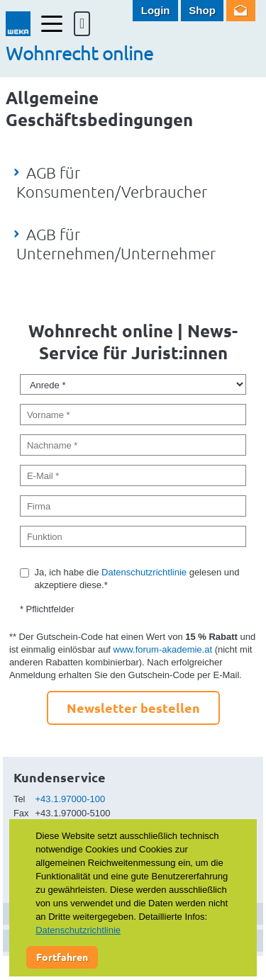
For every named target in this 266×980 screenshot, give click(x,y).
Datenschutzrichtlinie (144, 572)
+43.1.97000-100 (71, 799)
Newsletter (241, 11)
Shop (202, 10)
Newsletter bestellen (133, 708)
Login (156, 10)
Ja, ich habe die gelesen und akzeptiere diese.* (137, 579)
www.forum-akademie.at (163, 649)
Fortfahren (62, 957)
